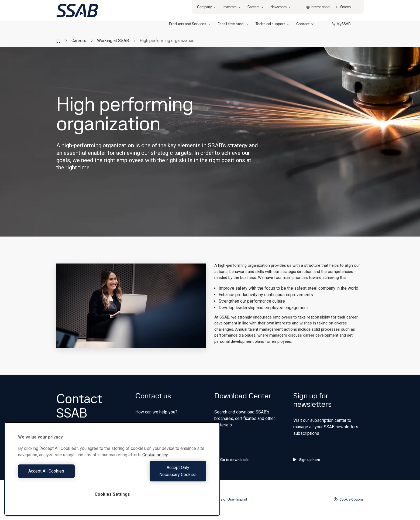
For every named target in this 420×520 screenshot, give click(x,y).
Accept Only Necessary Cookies (161, 475)
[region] (112, 472)
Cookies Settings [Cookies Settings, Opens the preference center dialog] (112, 494)
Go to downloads (231, 460)
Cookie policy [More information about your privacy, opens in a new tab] (155, 462)
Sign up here (307, 460)
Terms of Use (223, 499)
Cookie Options (349, 499)
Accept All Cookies (64, 475)
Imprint (242, 499)
